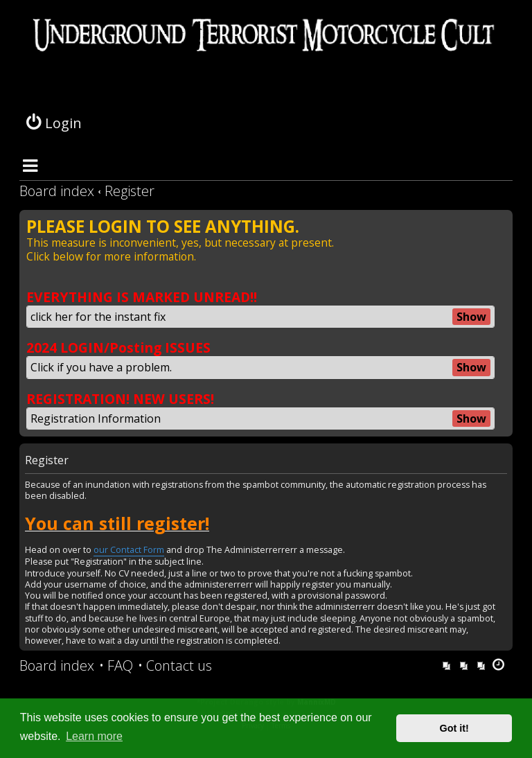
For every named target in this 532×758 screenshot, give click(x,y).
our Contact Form (129, 550)
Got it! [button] (454, 728)
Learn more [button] (94, 736)
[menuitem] (116, 666)
